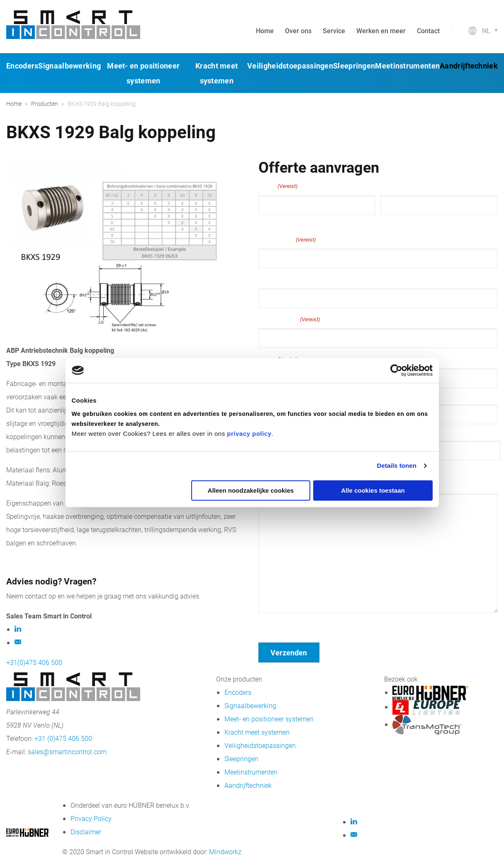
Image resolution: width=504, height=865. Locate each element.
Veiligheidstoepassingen (290, 66)
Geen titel (273, 624)
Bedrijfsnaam (289, 319)
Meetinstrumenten (407, 66)
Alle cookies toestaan (373, 490)
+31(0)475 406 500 (34, 662)
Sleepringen (354, 66)
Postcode (393, 432)
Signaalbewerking (69, 66)
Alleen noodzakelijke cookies (251, 490)
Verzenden (289, 652)
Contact (428, 31)
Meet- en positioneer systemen (269, 719)
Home (265, 31)
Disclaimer (86, 832)
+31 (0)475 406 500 (63, 738)
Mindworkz (225, 852)
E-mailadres (287, 239)
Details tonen (397, 465)
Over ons (298, 31)
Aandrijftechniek (469, 66)
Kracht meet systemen (257, 732)
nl (486, 31)
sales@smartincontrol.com (67, 751)
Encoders (22, 66)
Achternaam (397, 222)
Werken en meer (381, 31)
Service (334, 31)
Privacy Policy (91, 818)
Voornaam (272, 222)
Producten (45, 104)
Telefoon (272, 279)
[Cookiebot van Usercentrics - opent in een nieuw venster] (396, 370)
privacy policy (249, 434)
